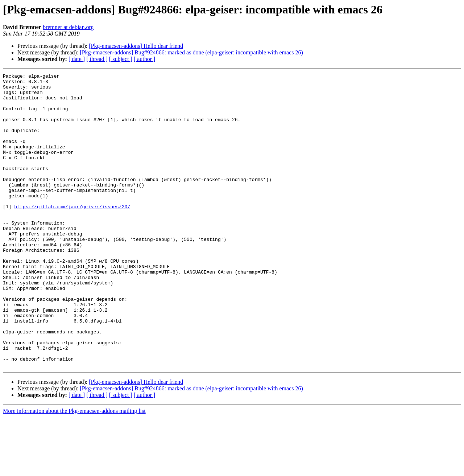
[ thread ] (97, 59)
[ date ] (77, 59)
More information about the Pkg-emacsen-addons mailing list (74, 470)
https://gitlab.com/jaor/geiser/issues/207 (72, 234)
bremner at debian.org (68, 27)
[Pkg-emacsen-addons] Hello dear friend (136, 46)
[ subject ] (121, 59)
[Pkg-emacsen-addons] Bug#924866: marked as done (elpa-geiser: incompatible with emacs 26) (191, 52)
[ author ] (145, 59)
